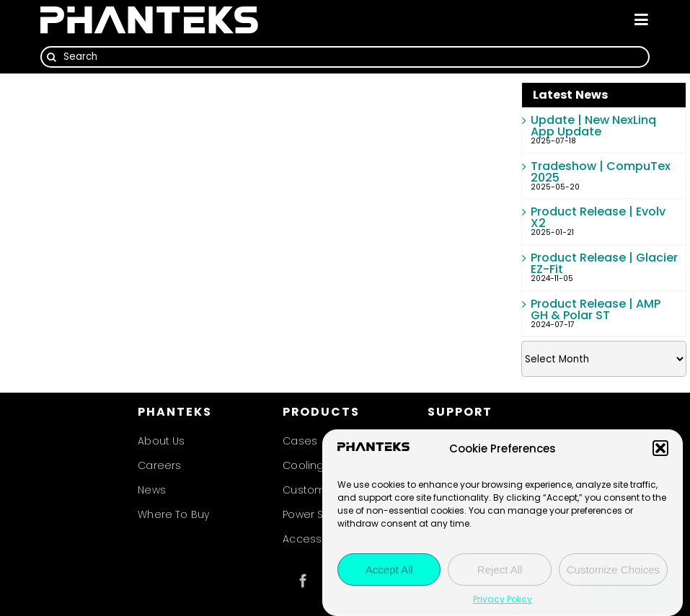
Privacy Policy (503, 599)
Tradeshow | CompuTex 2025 (601, 172)
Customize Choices (613, 570)
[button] (660, 448)
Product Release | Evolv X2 (598, 217)
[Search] (345, 57)
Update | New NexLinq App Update (593, 126)
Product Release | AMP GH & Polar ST (596, 309)
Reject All (500, 570)
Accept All (389, 570)
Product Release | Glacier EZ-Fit (604, 263)
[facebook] (303, 581)
